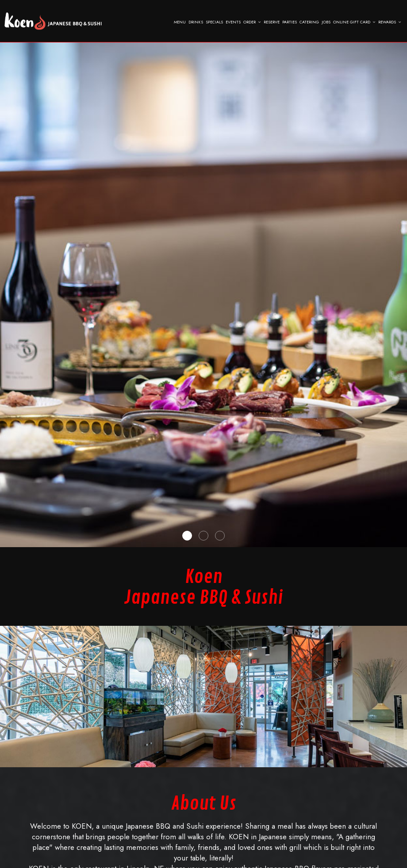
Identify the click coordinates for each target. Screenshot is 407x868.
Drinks (196, 22)
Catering (309, 22)
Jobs (326, 22)
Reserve (272, 22)
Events (233, 22)
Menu (180, 22)
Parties (290, 22)
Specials (214, 22)
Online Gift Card (354, 22)
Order (252, 22)
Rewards (390, 22)
